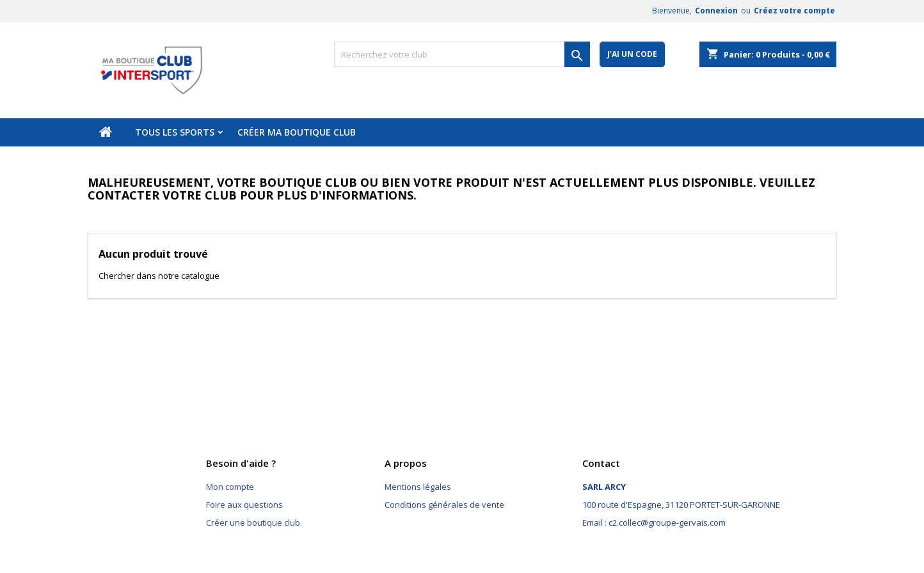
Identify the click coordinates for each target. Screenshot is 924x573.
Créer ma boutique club (297, 132)
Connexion (716, 11)
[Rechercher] (462, 54)
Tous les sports (175, 132)
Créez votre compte (794, 11)
